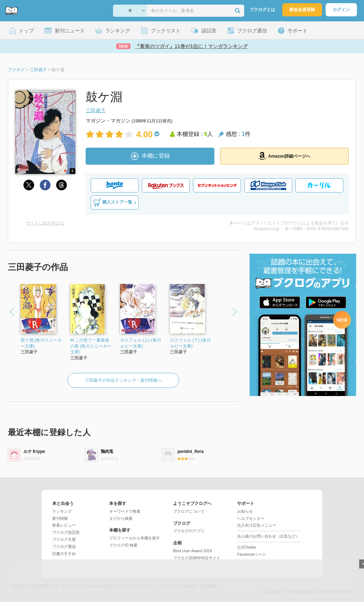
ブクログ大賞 (64, 539)
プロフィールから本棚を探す (135, 538)
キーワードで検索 (125, 511)
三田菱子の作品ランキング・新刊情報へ (123, 380)
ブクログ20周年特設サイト (197, 558)
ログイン (341, 10)
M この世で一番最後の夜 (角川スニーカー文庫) (91, 346)
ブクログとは (262, 10)
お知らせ (245, 511)
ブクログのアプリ (189, 531)
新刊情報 (60, 518)
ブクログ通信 (64, 546)
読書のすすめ (64, 554)
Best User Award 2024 (192, 551)
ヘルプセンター (251, 518)
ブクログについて (189, 511)
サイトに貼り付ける (45, 223)
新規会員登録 (302, 10)
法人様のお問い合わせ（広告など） (268, 536)
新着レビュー (64, 525)
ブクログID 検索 (123, 545)
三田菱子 (96, 110)
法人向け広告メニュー (257, 525)
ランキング (62, 511)
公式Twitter (247, 547)
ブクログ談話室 (66, 532)
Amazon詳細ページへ (284, 156)
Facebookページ (251, 554)
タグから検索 (121, 518)
